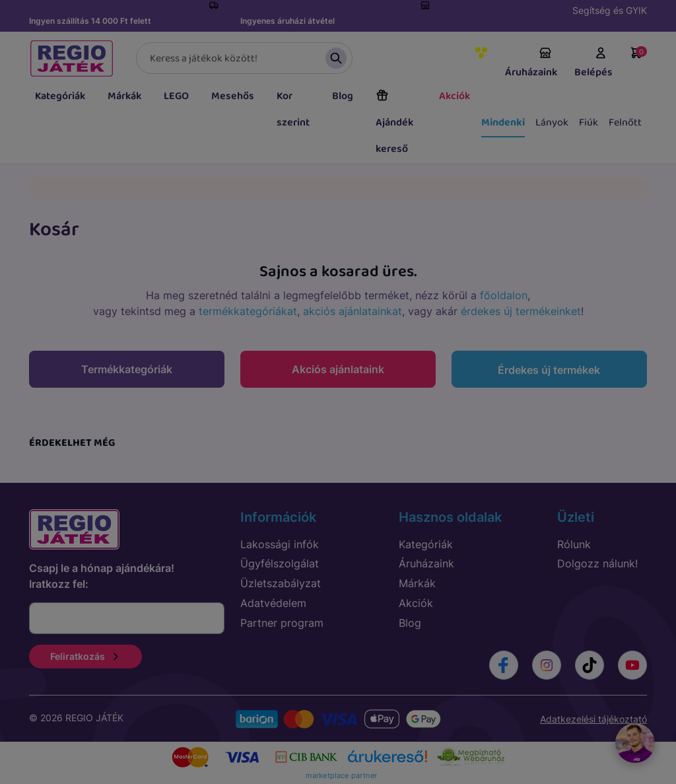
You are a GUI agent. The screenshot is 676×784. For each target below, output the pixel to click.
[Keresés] (244, 58)
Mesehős (233, 96)
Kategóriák (60, 96)
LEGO (176, 96)
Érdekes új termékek (549, 370)
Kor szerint (293, 109)
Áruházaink (531, 63)
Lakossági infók (280, 544)
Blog (343, 96)
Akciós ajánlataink (338, 369)
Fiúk (589, 123)
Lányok (552, 123)
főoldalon (504, 295)
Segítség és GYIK (610, 10)
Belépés (593, 63)
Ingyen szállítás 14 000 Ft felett (90, 21)
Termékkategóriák (127, 369)
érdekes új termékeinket (521, 311)
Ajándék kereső (394, 123)
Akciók (455, 96)
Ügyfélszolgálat (280, 563)
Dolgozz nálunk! (597, 563)
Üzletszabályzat (281, 583)
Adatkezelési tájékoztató (593, 719)
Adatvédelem (273, 603)
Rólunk (574, 544)
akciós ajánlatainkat (353, 311)
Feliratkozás (85, 656)
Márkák (124, 96)
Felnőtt (625, 123)
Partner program (282, 623)
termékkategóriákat (248, 311)
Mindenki (503, 123)
